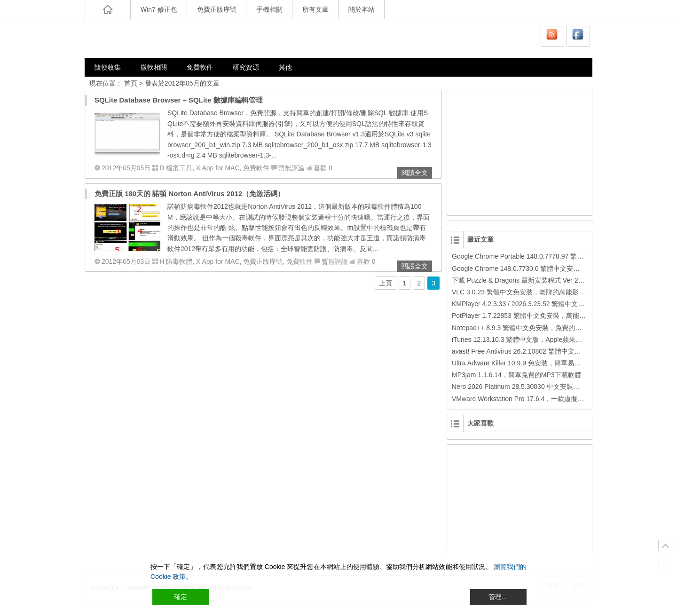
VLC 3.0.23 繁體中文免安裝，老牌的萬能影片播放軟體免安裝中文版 (551, 292)
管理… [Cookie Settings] (498, 597)
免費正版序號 (217, 9)
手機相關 (269, 9)
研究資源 (246, 67)
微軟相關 (154, 67)
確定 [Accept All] (181, 597)
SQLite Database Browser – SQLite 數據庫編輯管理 (179, 100)
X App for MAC (218, 168)
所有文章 (315, 9)
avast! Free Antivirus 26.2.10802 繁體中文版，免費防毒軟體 (539, 351)
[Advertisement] (520, 151)
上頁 (386, 283)
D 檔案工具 (176, 168)
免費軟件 (200, 67)
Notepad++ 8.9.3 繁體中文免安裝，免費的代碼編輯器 (530, 328)
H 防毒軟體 (176, 261)
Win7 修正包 (159, 9)
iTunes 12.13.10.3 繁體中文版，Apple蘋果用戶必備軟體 (533, 340)
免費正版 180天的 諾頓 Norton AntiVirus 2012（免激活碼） (189, 193)
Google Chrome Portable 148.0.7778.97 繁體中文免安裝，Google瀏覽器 (558, 256)
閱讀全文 (415, 173)
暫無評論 (291, 168)
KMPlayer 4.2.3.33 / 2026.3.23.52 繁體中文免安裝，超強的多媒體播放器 (558, 304)
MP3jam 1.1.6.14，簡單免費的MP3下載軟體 (516, 375)
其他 (285, 67)
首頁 (131, 83)
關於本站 (362, 9)
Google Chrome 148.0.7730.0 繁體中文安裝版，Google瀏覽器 (543, 269)
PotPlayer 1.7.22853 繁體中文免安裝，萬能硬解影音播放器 (539, 316)
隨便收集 (108, 67)
